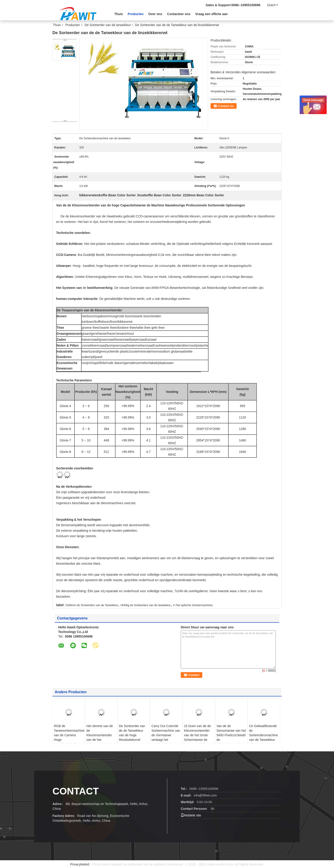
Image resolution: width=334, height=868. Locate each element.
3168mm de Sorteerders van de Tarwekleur (92, 605)
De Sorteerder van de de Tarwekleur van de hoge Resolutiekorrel (132, 733)
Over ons (155, 14)
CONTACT (76, 791)
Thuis (119, 14)
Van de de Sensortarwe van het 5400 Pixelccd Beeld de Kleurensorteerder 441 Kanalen (231, 737)
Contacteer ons (179, 14)
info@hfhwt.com (205, 795)
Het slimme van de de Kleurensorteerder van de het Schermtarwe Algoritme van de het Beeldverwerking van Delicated (101, 742)
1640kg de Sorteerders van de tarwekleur (145, 605)
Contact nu (226, 106)
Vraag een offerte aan (211, 14)
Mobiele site (191, 815)
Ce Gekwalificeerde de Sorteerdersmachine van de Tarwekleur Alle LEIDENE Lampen (263, 737)
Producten (136, 14)
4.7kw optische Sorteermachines (193, 605)
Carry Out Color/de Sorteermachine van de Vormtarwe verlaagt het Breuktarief (166, 735)
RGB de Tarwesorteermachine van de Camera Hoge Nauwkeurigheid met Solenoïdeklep (69, 737)
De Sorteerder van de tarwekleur (108, 25)
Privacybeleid (80, 864)
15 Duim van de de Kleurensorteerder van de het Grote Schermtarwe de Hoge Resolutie (197, 735)
